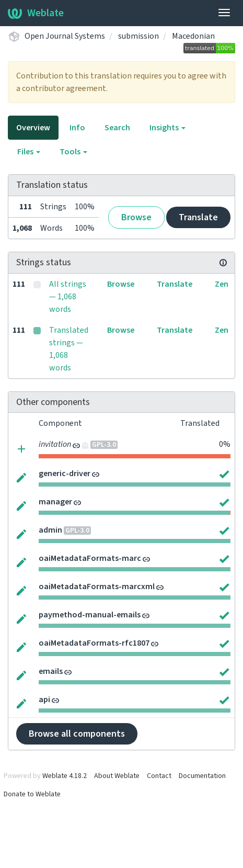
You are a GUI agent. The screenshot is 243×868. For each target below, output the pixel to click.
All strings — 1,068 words (68, 297)
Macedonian (193, 36)
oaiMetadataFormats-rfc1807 (94, 643)
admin (50, 530)
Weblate (36, 13)
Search (117, 128)
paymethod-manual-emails (90, 615)
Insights (167, 128)
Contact (159, 776)
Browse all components (77, 734)
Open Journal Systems (65, 36)
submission (138, 36)
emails (51, 671)
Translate (198, 217)
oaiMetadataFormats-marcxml (97, 587)
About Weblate (117, 776)
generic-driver (65, 474)
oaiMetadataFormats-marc (90, 558)
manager (55, 502)
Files (29, 152)
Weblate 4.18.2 (65, 776)
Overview (33, 128)
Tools (73, 152)
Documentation (202, 776)
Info (77, 128)
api (44, 700)
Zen (222, 284)
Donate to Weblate (32, 794)
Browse (136, 217)
